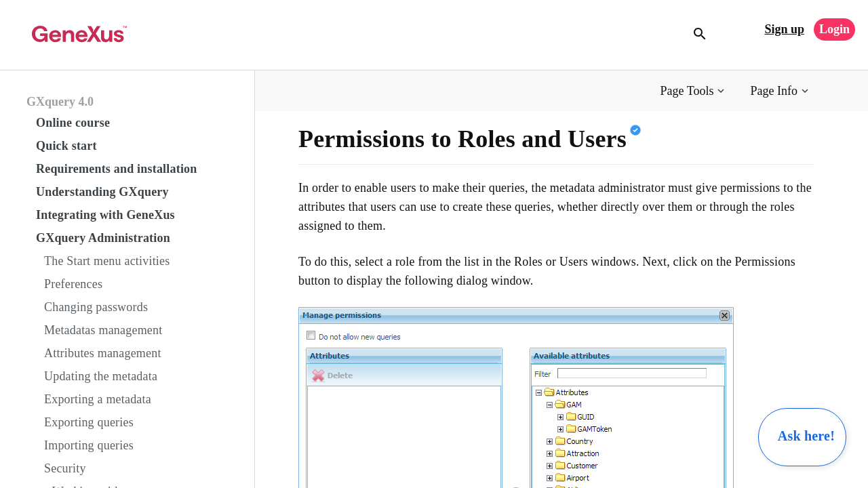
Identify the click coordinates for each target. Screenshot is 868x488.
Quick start (66, 146)
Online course (73, 123)
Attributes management (103, 353)
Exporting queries (89, 422)
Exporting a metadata (98, 399)
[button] (694, 91)
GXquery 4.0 (60, 102)
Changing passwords (96, 307)
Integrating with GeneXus (105, 215)
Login (834, 29)
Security (65, 468)
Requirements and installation (117, 169)
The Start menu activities (107, 261)
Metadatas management (103, 330)
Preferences (73, 284)
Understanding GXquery (102, 192)
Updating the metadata (101, 376)
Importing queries (89, 445)
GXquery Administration (103, 238)
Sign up (784, 29)
